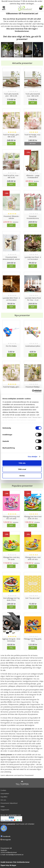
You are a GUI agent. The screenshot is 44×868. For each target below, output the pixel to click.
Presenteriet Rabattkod (9, 803)
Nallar (3, 806)
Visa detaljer (33, 457)
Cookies (3, 790)
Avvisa (22, 475)
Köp (11, 103)
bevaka (33, 143)
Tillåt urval (22, 469)
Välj (11, 648)
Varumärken (5, 794)
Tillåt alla (22, 463)
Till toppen (22, 783)
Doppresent (5, 810)
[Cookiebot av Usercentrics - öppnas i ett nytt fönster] (32, 391)
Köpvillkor (4, 797)
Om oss (3, 800)
